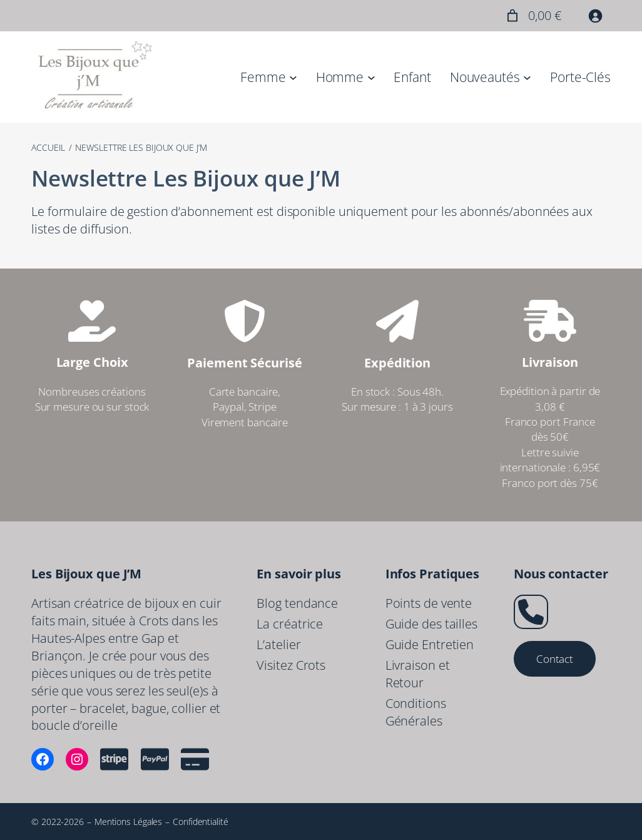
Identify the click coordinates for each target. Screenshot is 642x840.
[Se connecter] (595, 16)
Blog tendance (297, 603)
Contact (555, 658)
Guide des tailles (431, 624)
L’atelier (278, 644)
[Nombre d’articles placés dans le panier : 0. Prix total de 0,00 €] (532, 16)
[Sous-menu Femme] (293, 77)
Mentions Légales (128, 822)
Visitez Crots (291, 665)
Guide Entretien (430, 644)
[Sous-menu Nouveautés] (527, 77)
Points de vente (429, 603)
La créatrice (290, 624)
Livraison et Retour (418, 674)
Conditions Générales (416, 712)
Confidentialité (201, 822)
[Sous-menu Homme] (371, 77)
